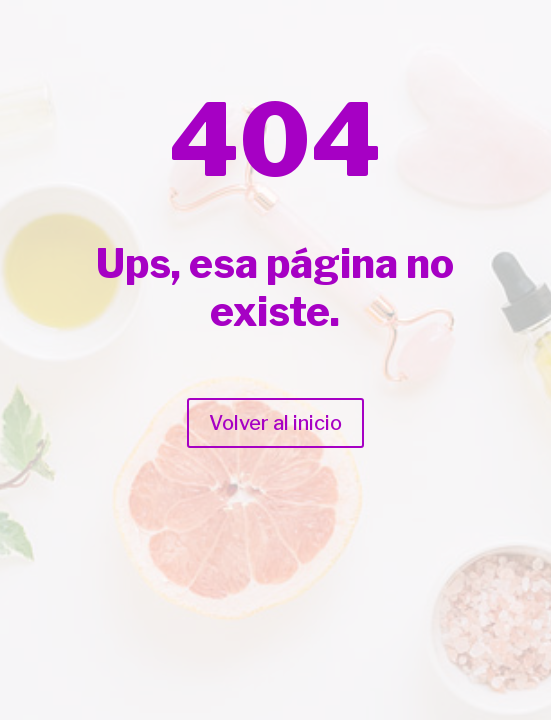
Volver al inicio (275, 423)
